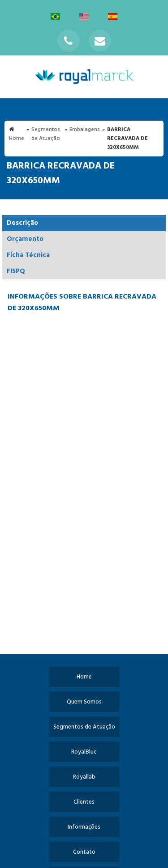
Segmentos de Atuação (84, 727)
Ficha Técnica (28, 255)
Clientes (84, 802)
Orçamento (25, 239)
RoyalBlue (84, 752)
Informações (84, 827)
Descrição (22, 223)
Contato (84, 852)
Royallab (84, 777)
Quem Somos (84, 702)
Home (84, 677)
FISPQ (16, 271)
